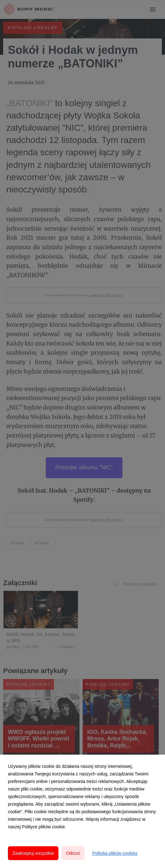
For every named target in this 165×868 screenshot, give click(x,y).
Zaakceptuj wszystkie (33, 853)
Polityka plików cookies (115, 853)
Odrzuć (73, 853)
